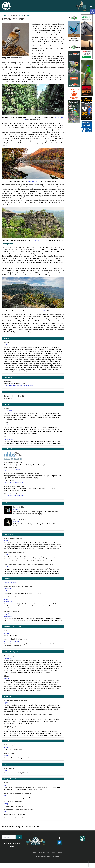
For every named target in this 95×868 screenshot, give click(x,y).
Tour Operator (8, 658)
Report (6, 703)
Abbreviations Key (10, 583)
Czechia (28, 15)
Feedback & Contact (44, 853)
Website (8, 59)
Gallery (6, 785)
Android (16, 509)
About (34, 853)
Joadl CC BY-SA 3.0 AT (34, 181)
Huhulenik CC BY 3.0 (40, 240)
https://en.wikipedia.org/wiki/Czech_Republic (19, 385)
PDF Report (7, 717)
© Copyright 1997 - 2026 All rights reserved (47, 856)
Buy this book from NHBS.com (13, 470)
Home (4, 15)
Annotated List (8, 439)
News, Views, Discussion (11, 641)
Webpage (6, 599)
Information (7, 589)
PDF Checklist (8, 411)
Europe (21, 15)
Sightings (7, 633)
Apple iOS (16, 522)
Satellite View (8, 345)
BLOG (6, 770)
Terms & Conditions (57, 853)
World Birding (12, 15)
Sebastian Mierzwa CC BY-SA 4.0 (35, 311)
